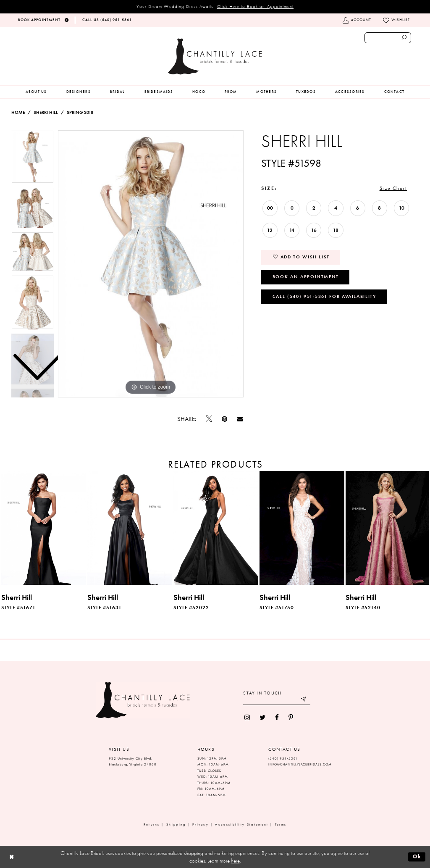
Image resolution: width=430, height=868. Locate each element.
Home (18, 112)
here (235, 861)
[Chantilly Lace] (215, 57)
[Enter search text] (388, 38)
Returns (152, 825)
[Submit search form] (404, 38)
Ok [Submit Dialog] (417, 856)
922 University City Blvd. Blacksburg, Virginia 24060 (133, 762)
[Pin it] (225, 419)
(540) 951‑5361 (283, 759)
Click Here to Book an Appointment (256, 6)
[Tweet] (209, 419)
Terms (281, 825)
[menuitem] (36, 92)
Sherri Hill (46, 112)
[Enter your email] (277, 700)
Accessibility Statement (242, 825)
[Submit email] (304, 700)
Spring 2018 (80, 112)
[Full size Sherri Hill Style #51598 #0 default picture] (151, 264)
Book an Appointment (306, 276)
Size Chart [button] (393, 188)
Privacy (201, 825)
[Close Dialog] (12, 857)
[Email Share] (240, 419)
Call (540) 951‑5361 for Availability (324, 296)
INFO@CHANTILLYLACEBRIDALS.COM (300, 764)
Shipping (176, 825)
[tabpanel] (151, 264)
